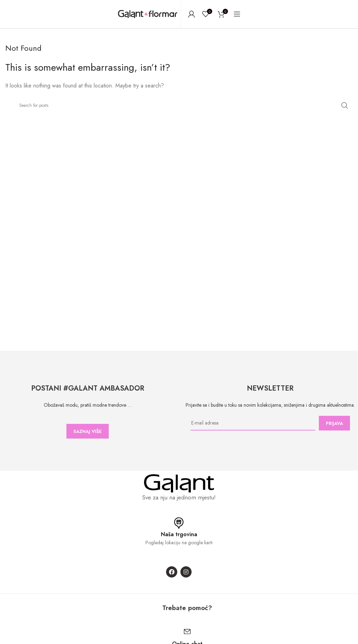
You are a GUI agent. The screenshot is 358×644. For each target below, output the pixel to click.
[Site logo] (148, 13)
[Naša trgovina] (179, 523)
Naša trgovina (179, 534)
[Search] (179, 105)
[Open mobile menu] (237, 14)
